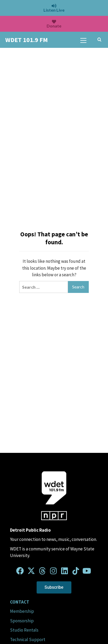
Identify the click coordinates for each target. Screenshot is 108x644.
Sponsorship (22, 621)
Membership (22, 611)
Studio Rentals (24, 630)
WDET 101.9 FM (26, 40)
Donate (54, 24)
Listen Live (54, 8)
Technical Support (28, 640)
